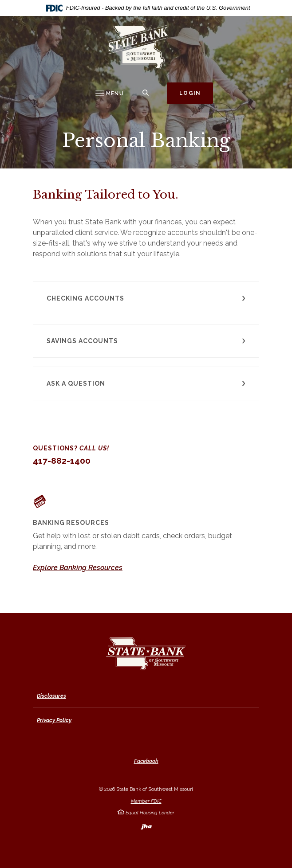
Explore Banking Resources (78, 568)
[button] (146, 298)
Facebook (146, 761)
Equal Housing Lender (150, 813)
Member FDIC (146, 801)
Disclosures (51, 696)
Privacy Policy (54, 720)
